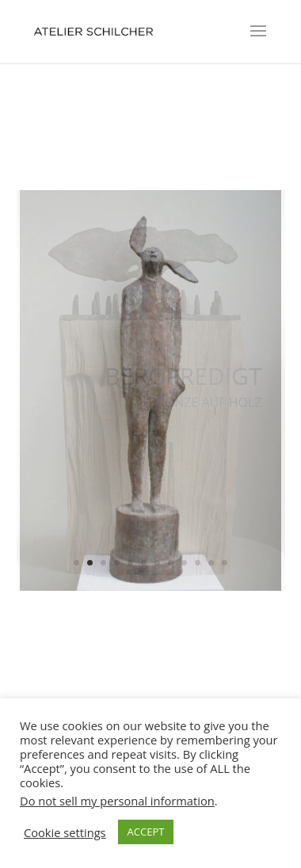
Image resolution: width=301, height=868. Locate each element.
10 (198, 563)
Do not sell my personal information (117, 801)
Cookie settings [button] (65, 832)
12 (225, 563)
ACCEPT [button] (146, 832)
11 (211, 563)
